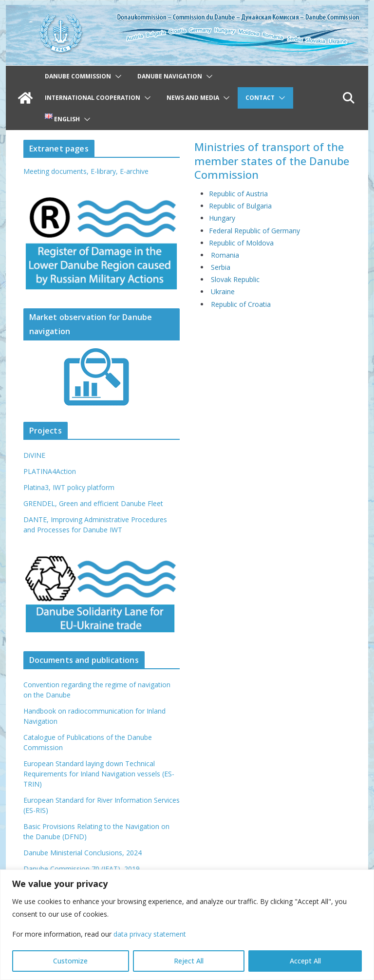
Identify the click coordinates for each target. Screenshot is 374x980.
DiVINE (34, 455)
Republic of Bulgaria (240, 206)
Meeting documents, (56, 171)
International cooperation (93, 98)
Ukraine (223, 292)
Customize (70, 961)
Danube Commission (78, 76)
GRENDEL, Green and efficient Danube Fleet (93, 503)
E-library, (105, 171)
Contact (260, 98)
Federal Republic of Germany (254, 231)
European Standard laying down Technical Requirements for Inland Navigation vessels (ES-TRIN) (99, 774)
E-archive (134, 171)
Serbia (221, 267)
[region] (187, 925)
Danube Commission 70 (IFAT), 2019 (82, 869)
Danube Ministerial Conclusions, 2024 (83, 853)
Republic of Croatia (241, 304)
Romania (225, 255)
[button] (116, 76)
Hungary (222, 218)
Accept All (305, 961)
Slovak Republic (235, 279)
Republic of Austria (238, 194)
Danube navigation (170, 76)
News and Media (193, 98)
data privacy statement (150, 934)
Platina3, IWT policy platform (69, 487)
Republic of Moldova (241, 243)
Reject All (189, 961)
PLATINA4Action (50, 471)
